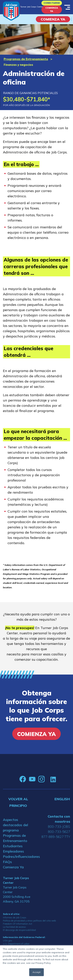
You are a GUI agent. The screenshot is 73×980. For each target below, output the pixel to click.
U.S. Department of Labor (16, 944)
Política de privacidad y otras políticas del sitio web (29, 921)
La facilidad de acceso (14, 927)
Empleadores (13, 851)
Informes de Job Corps (15, 917)
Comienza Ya (52, 9)
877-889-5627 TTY (56, 837)
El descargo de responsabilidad (19, 930)
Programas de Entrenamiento (26, 59)
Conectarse (52, 3)
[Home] (11, 11)
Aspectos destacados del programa (15, 825)
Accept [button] (36, 972)
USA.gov (7, 940)
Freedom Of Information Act (18, 924)
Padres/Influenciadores (18, 857)
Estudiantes (13, 846)
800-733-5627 (59, 832)
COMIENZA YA (53, 19)
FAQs (7, 862)
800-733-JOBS (59, 826)
